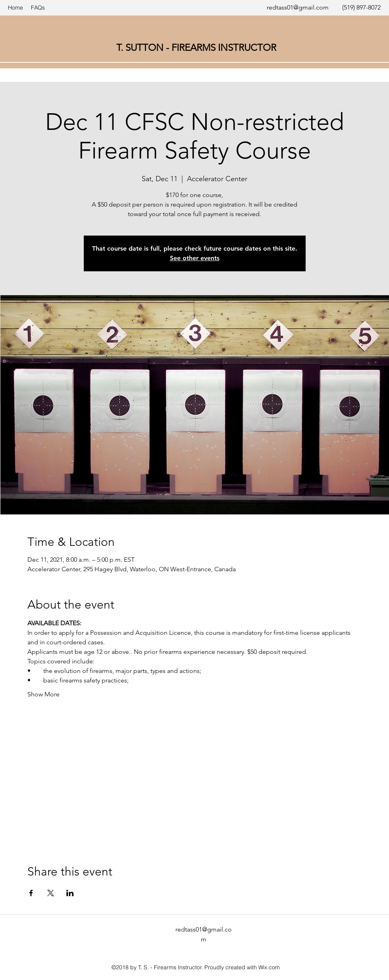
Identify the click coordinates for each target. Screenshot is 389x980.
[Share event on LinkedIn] (70, 893)
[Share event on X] (51, 893)
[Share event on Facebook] (31, 893)
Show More (43, 694)
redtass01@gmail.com (298, 7)
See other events (195, 258)
